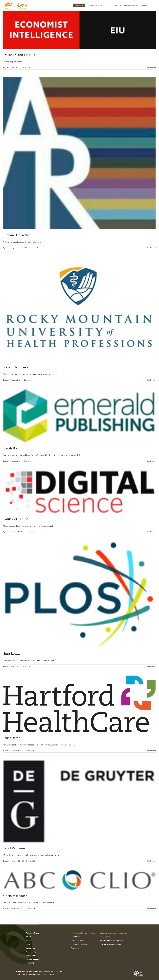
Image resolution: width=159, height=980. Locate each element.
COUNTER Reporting (79, 944)
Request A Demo (32, 933)
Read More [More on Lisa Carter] (151, 751)
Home (28, 940)
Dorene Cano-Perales (19, 55)
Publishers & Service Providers (83, 933)
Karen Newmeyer (17, 367)
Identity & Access (77, 940)
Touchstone (75, 948)
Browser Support (33, 959)
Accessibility (31, 952)
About (28, 937)
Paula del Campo (16, 519)
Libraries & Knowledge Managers (113, 933)
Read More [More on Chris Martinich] (151, 909)
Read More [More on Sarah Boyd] (151, 461)
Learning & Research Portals (110, 944)
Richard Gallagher (17, 235)
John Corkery (10, 248)
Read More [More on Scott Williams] (151, 861)
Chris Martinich (16, 896)
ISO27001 (30, 963)
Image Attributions (48, 974)
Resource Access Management (111, 940)
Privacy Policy (31, 955)
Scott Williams (14, 848)
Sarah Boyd (12, 448)
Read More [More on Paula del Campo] (151, 532)
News (28, 944)
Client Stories (76, 937)
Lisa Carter (12, 738)
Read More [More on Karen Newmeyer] (151, 380)
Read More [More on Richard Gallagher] (151, 248)
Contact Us (30, 948)
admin (7, 67)
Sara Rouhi (12, 653)
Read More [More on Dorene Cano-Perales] (151, 67)
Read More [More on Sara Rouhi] (151, 666)
